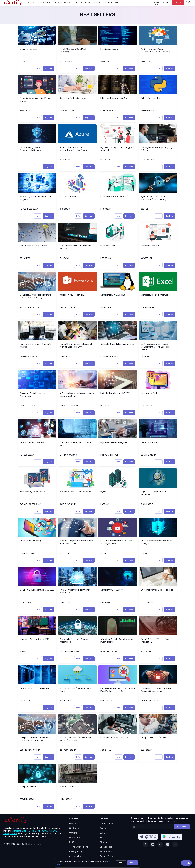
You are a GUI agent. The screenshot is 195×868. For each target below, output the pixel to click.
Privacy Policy (76, 851)
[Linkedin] (168, 844)
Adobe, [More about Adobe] (7, 834)
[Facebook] (145, 844)
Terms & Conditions (79, 847)
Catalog (31, 3)
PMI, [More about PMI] (50, 831)
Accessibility (75, 856)
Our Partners (75, 838)
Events (97, 3)
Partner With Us (63, 3)
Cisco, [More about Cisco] (32, 831)
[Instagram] (153, 844)
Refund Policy (107, 856)
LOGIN (166, 3)
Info (38, 68)
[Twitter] (175, 844)
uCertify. (20, 844)
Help (186, 863)
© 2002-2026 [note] (23, 844)
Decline (121, 863)
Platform (73, 842)
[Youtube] (160, 844)
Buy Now (48, 68)
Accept (133, 863)
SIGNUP (178, 3)
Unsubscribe (106, 847)
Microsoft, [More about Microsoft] (17, 831)
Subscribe (182, 827)
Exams (103, 828)
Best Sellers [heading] (98, 14)
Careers (73, 833)
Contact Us (75, 828)
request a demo (111, 3)
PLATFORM (45, 3)
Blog (102, 838)
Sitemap (104, 842)
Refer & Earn (106, 851)
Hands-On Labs (83, 3)
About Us (73, 819)
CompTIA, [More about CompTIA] (39, 831)
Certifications (107, 823)
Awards (73, 823)
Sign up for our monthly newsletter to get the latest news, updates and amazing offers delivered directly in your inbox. (159, 819)
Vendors (104, 819)
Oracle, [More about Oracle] (25, 831)
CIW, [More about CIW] (46, 831)
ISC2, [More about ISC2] (55, 831)
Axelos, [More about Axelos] (14, 834)
